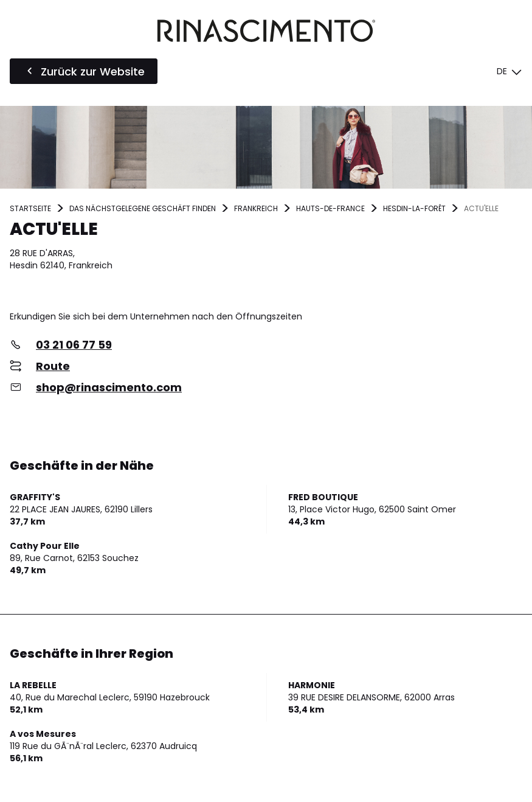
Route (53, 366)
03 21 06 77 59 (74, 345)
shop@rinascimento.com (109, 387)
